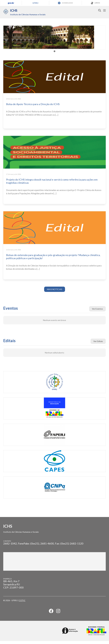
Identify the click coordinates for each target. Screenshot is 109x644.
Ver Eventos (97, 312)
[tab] (54, 54)
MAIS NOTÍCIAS (55, 292)
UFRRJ (35, 3)
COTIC (22, 603)
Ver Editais (98, 344)
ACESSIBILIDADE (65, 3)
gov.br (11, 3)
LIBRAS (95, 3)
